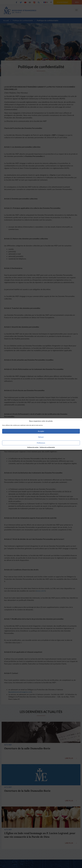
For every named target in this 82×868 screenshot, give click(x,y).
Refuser (41, 437)
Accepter (41, 431)
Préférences (41, 443)
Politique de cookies (33, 447)
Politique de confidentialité (47, 447)
